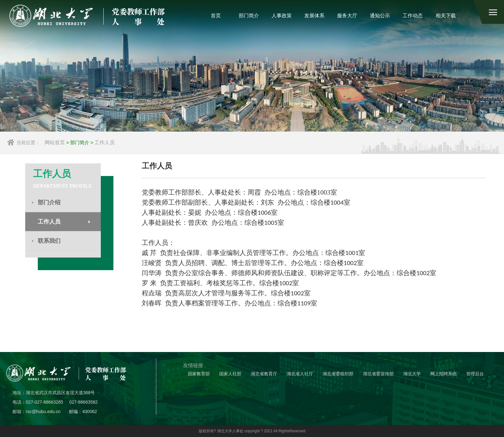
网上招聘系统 (444, 374)
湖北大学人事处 (230, 431)
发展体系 (314, 16)
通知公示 (380, 16)
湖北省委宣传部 (378, 374)
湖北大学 (412, 374)
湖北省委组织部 (338, 374)
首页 (216, 16)
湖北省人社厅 (300, 374)
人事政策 (282, 16)
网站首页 (55, 142)
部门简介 (249, 16)
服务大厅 (347, 16)
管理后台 (475, 374)
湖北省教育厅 (264, 374)
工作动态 (413, 16)
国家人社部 (230, 374)
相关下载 (446, 16)
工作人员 (105, 142)
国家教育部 (199, 374)
